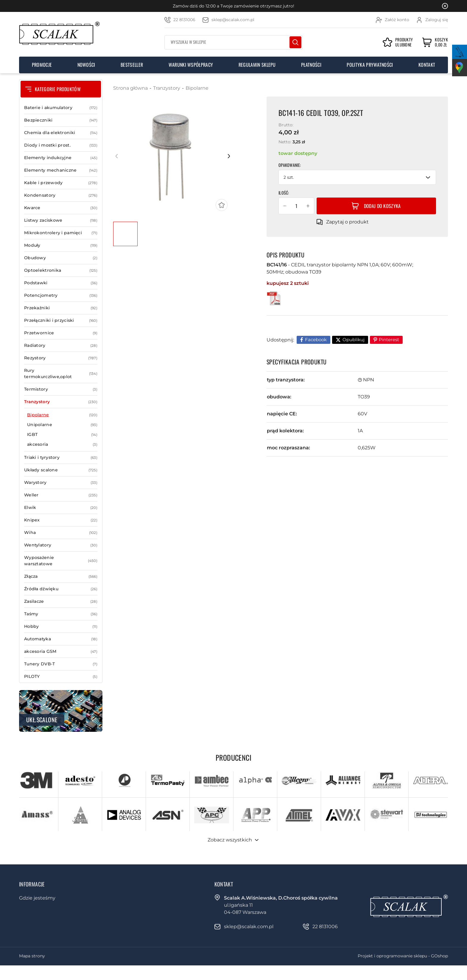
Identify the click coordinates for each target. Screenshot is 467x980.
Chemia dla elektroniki (61, 133)
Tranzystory (61, 402)
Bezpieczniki (61, 120)
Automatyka (61, 639)
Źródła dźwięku (61, 589)
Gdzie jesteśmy (37, 898)
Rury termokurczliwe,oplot (61, 374)
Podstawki (61, 283)
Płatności (311, 65)
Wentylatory (61, 545)
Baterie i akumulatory (61, 108)
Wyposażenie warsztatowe (61, 561)
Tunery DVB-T (61, 664)
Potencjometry (61, 295)
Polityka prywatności (370, 65)
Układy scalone (61, 470)
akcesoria (62, 444)
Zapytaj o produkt (347, 222)
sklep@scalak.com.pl (233, 20)
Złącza (61, 576)
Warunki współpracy (191, 65)
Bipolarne (62, 415)
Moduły (61, 245)
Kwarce (61, 208)
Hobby (61, 626)
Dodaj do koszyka (382, 206)
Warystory (61, 483)
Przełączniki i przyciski (61, 320)
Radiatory (61, 345)
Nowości (86, 65)
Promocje (42, 65)
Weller (61, 495)
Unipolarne (62, 425)
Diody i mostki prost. (61, 145)
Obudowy (61, 258)
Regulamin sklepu (257, 65)
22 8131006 (184, 20)
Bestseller (132, 65)
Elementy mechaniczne (61, 170)
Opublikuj (354, 340)
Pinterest (389, 340)
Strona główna (130, 88)
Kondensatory (61, 195)
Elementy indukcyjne (61, 158)
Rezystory (61, 358)
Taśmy (61, 614)
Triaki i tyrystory (61, 458)
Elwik (61, 508)
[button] (285, 206)
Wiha (61, 533)
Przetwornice (61, 333)
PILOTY (61, 677)
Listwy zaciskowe (61, 220)
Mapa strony (32, 956)
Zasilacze (61, 601)
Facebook (316, 340)
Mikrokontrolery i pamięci (61, 233)
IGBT (62, 435)
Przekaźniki (61, 308)
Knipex (61, 520)
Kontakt (427, 65)
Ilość (283, 193)
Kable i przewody (61, 183)
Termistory (61, 389)
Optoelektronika (61, 270)
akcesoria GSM (61, 651)
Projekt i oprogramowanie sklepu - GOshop (403, 956)
